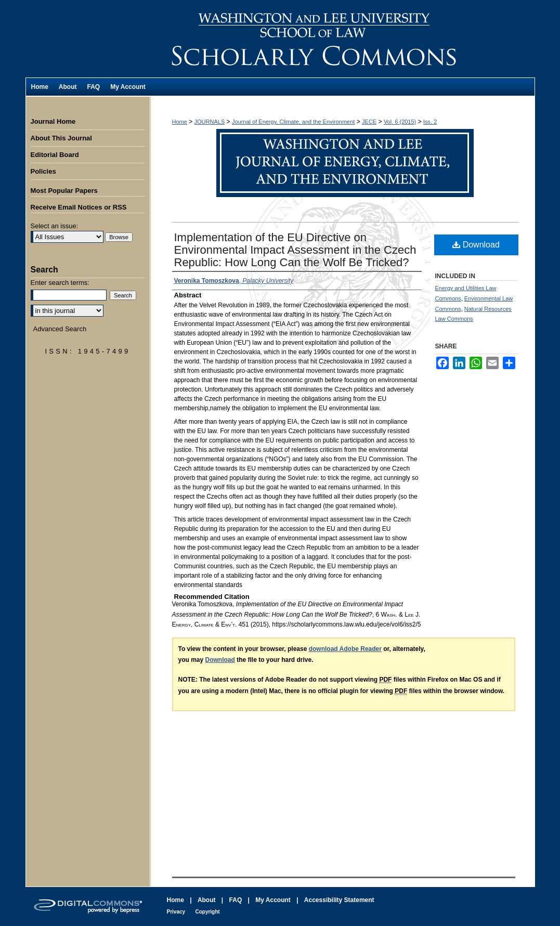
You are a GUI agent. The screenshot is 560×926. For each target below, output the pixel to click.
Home (180, 122)
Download (476, 245)
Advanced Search (60, 329)
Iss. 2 (430, 122)
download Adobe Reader (345, 649)
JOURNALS (210, 122)
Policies (43, 171)
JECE (369, 122)
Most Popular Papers (64, 191)
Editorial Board (55, 155)
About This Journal (61, 138)
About (207, 900)
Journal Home (53, 121)
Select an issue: (55, 226)
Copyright (207, 912)
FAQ (236, 900)
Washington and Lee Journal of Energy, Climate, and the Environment (343, 39)
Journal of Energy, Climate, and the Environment (293, 122)
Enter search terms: (60, 283)
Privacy (176, 912)
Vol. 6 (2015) (400, 122)
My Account (273, 900)
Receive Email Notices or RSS (79, 207)
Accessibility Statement (339, 900)
